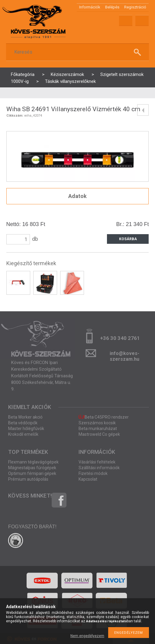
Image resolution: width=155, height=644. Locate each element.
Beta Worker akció (25, 417)
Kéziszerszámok (67, 74)
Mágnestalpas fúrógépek (32, 468)
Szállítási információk (99, 468)
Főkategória (23, 74)
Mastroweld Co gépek (99, 434)
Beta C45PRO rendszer (104, 417)
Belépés (112, 7)
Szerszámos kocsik (97, 423)
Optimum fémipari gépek (32, 473)
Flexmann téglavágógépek (33, 462)
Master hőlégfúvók (26, 429)
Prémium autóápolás (28, 479)
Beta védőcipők (23, 423)
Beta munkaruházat (98, 429)
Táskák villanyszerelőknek (70, 81)
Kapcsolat (88, 479)
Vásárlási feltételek (97, 462)
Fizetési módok (93, 473)
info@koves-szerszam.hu (124, 355)
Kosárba (128, 239)
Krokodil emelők (23, 434)
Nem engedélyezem (87, 636)
